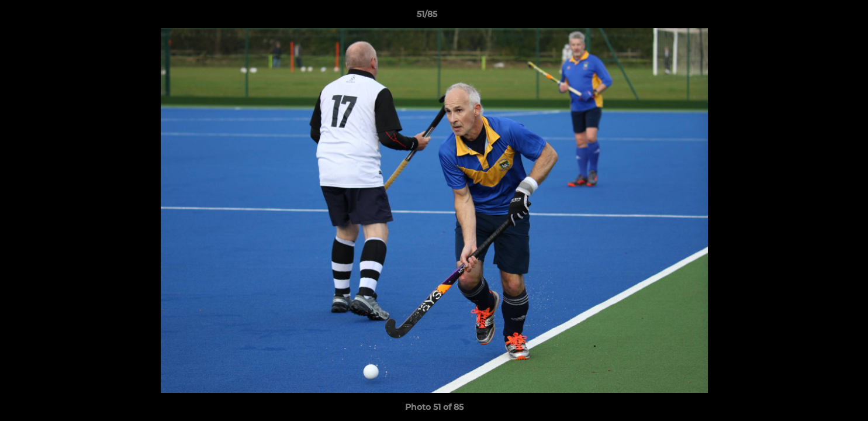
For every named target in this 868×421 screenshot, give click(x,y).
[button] (819, 17)
